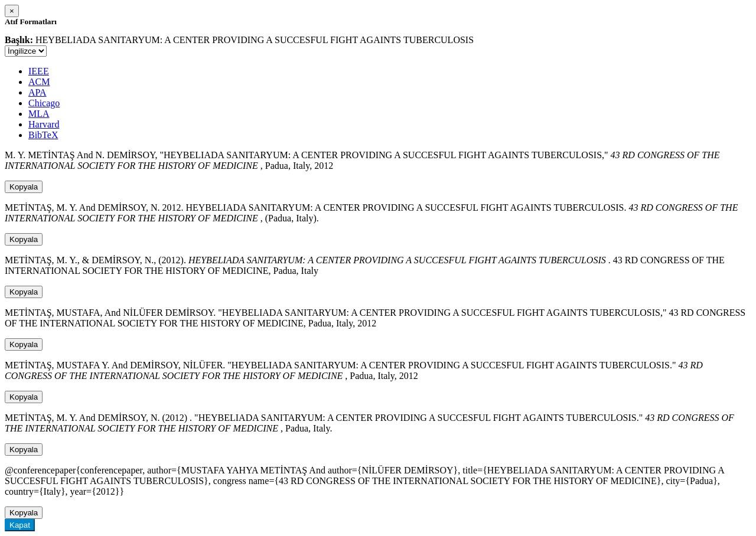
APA (38, 92)
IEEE (39, 71)
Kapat (20, 525)
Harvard (44, 124)
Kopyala (24, 187)
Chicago (44, 103)
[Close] (12, 11)
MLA (39, 114)
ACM (39, 82)
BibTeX (43, 135)
